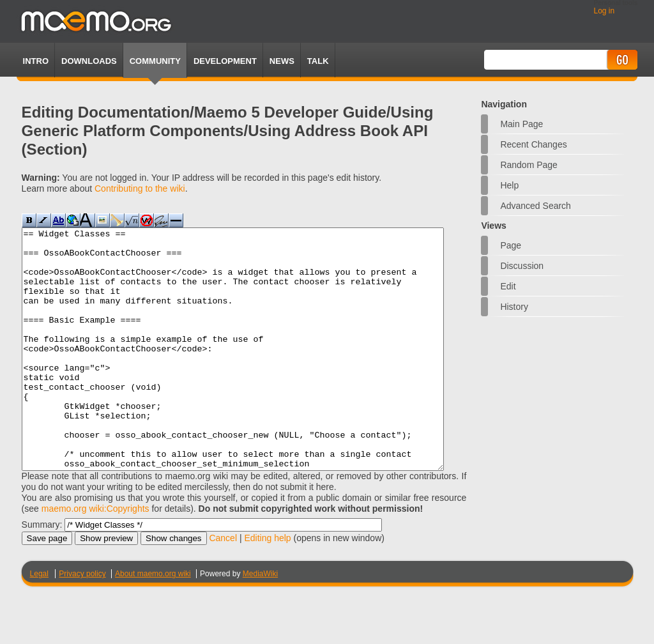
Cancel (223, 586)
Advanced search (536, 206)
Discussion (522, 266)
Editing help (267, 586)
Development (225, 61)
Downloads (89, 61)
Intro (36, 61)
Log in (604, 11)
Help (509, 185)
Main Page (521, 124)
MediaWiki (260, 622)
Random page (529, 165)
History (514, 307)
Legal (39, 622)
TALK (318, 61)
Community (155, 61)
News (282, 61)
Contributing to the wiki (140, 188)
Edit (508, 286)
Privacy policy (82, 622)
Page (511, 245)
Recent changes (533, 144)
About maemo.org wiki (153, 622)
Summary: (42, 572)
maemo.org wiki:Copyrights (95, 556)
